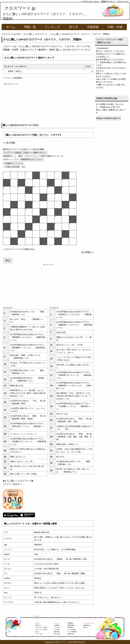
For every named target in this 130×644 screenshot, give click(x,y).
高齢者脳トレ (87, 625)
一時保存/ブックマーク (13, 163)
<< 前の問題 (9, 143)
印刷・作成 (115, 27)
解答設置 (57, 632)
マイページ (123, 2)
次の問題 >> (87, 252)
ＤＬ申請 (57, 630)
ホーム (11, 27)
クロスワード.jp (20, 8)
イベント (57, 623)
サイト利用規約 (72, 632)
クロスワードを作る (41, 630)
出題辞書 (70, 623)
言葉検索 (93, 27)
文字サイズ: (8, 159)
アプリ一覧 (39, 634)
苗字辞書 (70, 627)
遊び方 (85, 627)
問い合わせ (57, 634)
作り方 (74, 27)
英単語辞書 (71, 625)
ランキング (53, 27)
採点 (8, 260)
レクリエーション (89, 623)
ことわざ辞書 (71, 630)
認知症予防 (71, 634)
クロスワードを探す (41, 627)
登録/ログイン (108, 2)
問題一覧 (30, 27)
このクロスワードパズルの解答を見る (19, 249)
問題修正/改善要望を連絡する (108, 118)
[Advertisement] (48, 104)
